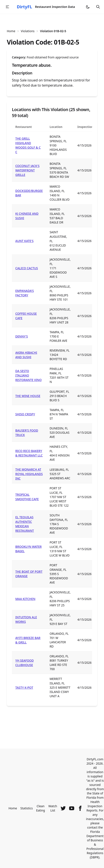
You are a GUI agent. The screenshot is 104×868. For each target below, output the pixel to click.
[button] (7, 7)
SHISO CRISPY (25, 414)
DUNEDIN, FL (59, 428)
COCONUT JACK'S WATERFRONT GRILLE (27, 170)
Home (11, 31)
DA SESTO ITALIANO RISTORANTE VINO (28, 375)
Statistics (27, 808)
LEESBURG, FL (59, 470)
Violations (28, 31)
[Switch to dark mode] (88, 7)
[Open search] (98, 7)
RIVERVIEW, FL (60, 350)
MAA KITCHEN (25, 599)
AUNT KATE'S (24, 241)
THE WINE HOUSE (28, 396)
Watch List (53, 808)
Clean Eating (41, 808)
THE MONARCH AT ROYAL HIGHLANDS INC (29, 474)
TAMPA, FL (57, 332)
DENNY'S (22, 336)
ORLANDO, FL (59, 634)
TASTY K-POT (24, 688)
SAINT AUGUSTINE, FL (58, 237)
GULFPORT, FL (59, 392)
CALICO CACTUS (27, 268)
